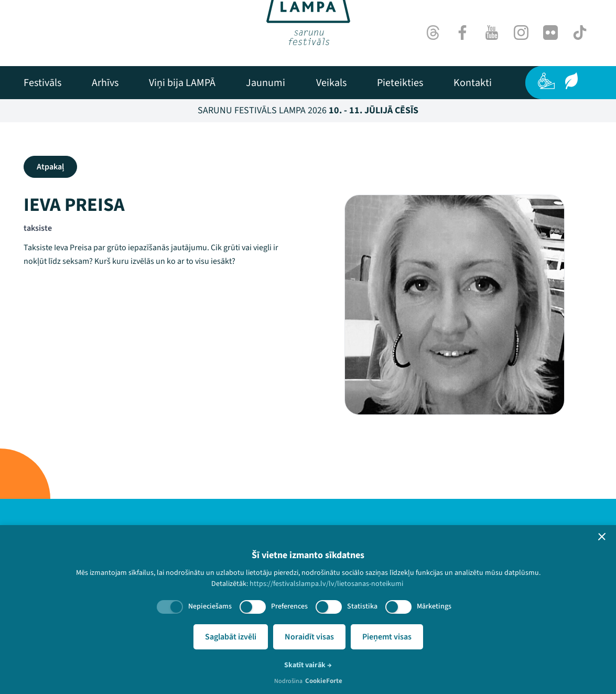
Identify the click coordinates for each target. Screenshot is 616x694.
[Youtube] (492, 33)
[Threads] (433, 33)
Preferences (289, 606)
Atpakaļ (50, 167)
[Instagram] (521, 33)
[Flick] (550, 33)
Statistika (362, 606)
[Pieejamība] (546, 81)
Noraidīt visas (309, 637)
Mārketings (434, 606)
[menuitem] (42, 83)
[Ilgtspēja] (571, 81)
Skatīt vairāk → (308, 665)
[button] (602, 537)
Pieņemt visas (387, 637)
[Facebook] (462, 33)
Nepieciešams (210, 606)
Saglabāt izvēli (231, 637)
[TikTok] (580, 33)
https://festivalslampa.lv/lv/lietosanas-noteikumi (326, 584)
